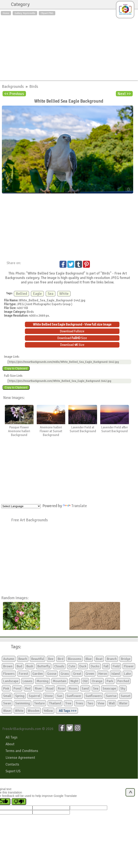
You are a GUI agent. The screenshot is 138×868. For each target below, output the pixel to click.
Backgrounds (13, 86)
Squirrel (34, 696)
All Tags (11, 737)
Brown (8, 666)
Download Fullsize (72, 331)
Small (7, 696)
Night (74, 681)
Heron (103, 674)
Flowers (9, 674)
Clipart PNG (47, 13)
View (101, 703)
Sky (123, 689)
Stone (49, 696)
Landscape (11, 681)
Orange (97, 681)
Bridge (126, 659)
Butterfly (44, 666)
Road (50, 689)
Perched (123, 681)
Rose (61, 689)
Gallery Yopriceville (25, 13)
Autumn (9, 659)
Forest (23, 674)
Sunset (126, 696)
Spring (20, 696)
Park (110, 681)
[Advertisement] (69, 47)
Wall (112, 703)
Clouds (59, 666)
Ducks (95, 666)
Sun (60, 696)
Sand (85, 689)
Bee (51, 659)
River (38, 689)
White (64, 294)
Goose (52, 674)
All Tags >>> (67, 711)
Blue (89, 659)
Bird (61, 659)
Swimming (23, 703)
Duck (83, 666)
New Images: (14, 398)
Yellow (48, 711)
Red (28, 689)
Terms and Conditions (22, 751)
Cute (72, 666)
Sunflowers (94, 696)
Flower (129, 666)
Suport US (13, 771)
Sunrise (111, 696)
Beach (23, 659)
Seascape (109, 689)
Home (6, 13)
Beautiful (38, 659)
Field (116, 666)
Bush (30, 666)
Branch (112, 659)
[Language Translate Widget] (21, 506)
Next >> (124, 94)
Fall (106, 666)
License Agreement (20, 758)
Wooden (34, 711)
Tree (68, 703)
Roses (73, 689)
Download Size (72, 338)
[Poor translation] (19, 802)
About (10, 744)
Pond (17, 689)
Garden (38, 674)
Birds (34, 86)
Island (116, 674)
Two (90, 703)
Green (90, 674)
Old (85, 681)
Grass (65, 674)
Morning (43, 681)
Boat (99, 659)
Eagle (37, 294)
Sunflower (74, 696)
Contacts (12, 764)
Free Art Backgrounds (30, 520)
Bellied (21, 294)
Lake (127, 674)
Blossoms (74, 659)
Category (18, 4)
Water (123, 703)
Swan (7, 703)
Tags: (13, 647)
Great (77, 674)
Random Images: (15, 598)
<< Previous (14, 94)
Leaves (27, 681)
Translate (75, 506)
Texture (39, 703)
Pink (6, 689)
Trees (79, 703)
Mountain (60, 681)
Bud (19, 666)
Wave (7, 711)
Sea (51, 294)
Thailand (55, 703)
